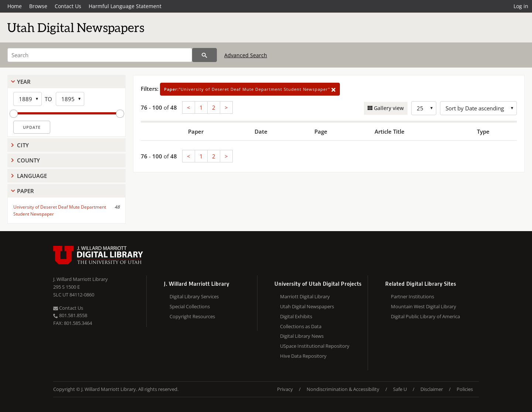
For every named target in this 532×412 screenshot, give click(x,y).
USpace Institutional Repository (315, 346)
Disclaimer (432, 389)
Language (32, 176)
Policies (465, 389)
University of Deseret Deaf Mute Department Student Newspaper (60, 210)
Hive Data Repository (303, 356)
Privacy (285, 389)
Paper (25, 191)
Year (24, 82)
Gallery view (388, 108)
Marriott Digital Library (305, 296)
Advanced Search (246, 55)
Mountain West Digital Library (424, 306)
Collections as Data (301, 326)
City (23, 145)
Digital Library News (302, 336)
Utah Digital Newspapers (307, 306)
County (28, 160)
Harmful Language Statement (125, 6)
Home (15, 6)
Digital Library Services (194, 296)
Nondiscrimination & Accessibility (343, 389)
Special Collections (190, 306)
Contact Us (68, 6)
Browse (38, 6)
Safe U (400, 389)
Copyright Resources (192, 316)
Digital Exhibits (296, 316)
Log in (521, 6)
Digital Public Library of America (425, 316)
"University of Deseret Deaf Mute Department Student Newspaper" (250, 89)
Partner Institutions (412, 296)
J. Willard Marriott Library (81, 279)
